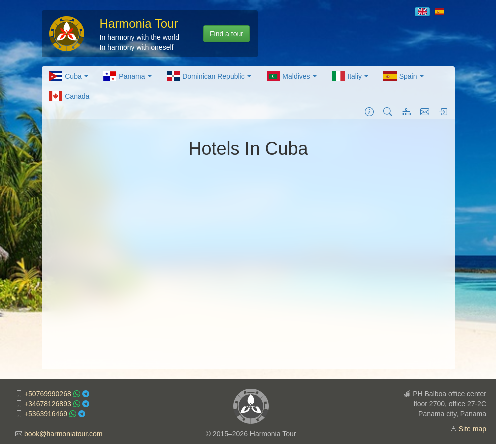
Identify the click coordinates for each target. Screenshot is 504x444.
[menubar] (248, 86)
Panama (128, 76)
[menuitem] (69, 76)
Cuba (69, 76)
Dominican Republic (209, 76)
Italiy (350, 76)
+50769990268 (48, 394)
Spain (403, 76)
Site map (473, 429)
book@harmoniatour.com (63, 434)
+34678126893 (48, 404)
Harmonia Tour (139, 23)
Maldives (292, 76)
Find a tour (227, 34)
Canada (69, 96)
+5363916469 (46, 414)
